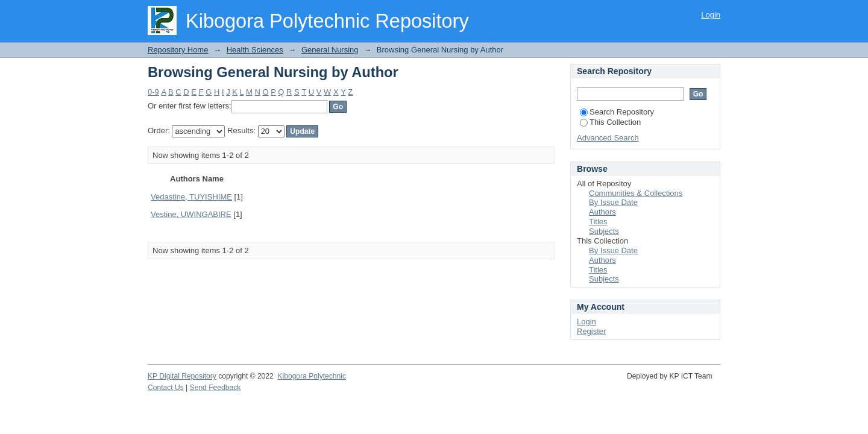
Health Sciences (255, 50)
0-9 (153, 92)
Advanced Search (608, 138)
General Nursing (330, 50)
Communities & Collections (636, 193)
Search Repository (617, 112)
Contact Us (166, 388)
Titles (598, 222)
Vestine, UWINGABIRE (191, 214)
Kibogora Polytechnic (311, 376)
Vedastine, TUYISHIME (191, 197)
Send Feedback (215, 388)
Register (591, 331)
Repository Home (178, 50)
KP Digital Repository (182, 376)
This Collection (610, 122)
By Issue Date (613, 202)
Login (711, 15)
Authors (602, 212)
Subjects (604, 231)
